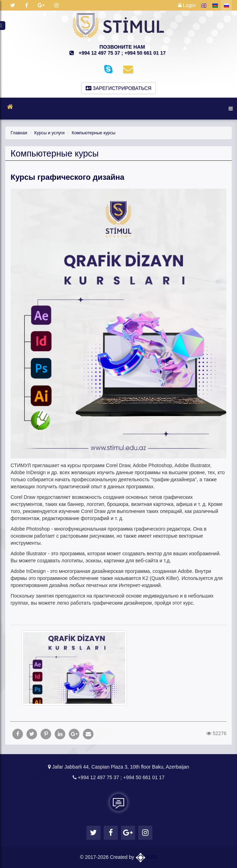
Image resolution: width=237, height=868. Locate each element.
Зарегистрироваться (119, 88)
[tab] (119, 621)
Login (187, 5)
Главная (19, 133)
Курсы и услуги (48, 133)
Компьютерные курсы (91, 133)
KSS (146, 857)
